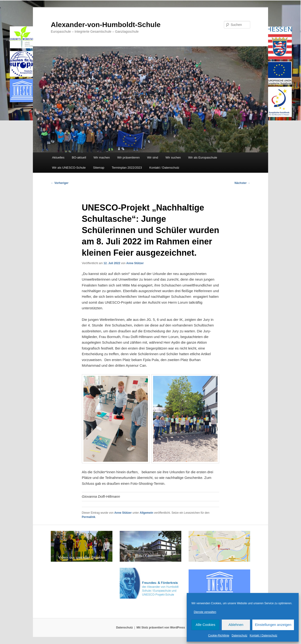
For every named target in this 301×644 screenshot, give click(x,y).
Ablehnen (236, 625)
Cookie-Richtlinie (219, 636)
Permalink (89, 517)
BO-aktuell (79, 157)
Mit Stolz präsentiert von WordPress (161, 628)
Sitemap (99, 168)
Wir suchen (173, 157)
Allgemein (146, 513)
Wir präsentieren (129, 157)
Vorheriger (60, 183)
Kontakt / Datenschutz (263, 636)
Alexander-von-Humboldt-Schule (106, 25)
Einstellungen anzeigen (273, 625)
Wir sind (152, 157)
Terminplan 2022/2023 (127, 168)
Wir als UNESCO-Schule (69, 168)
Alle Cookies (205, 625)
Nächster (242, 183)
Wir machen (102, 157)
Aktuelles (58, 157)
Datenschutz (240, 636)
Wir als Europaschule (203, 157)
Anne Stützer (135, 263)
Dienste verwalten (205, 612)
